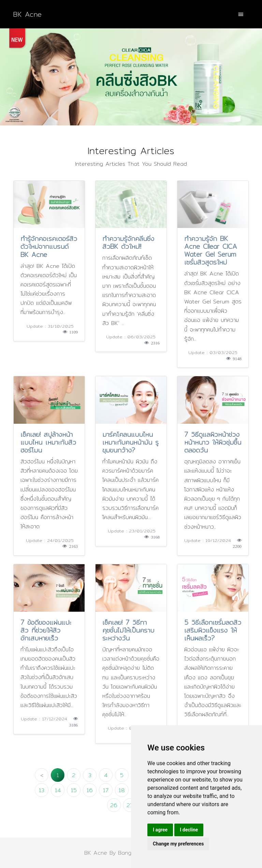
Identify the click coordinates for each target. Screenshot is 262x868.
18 (122, 790)
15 (74, 790)
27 (130, 805)
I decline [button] (189, 830)
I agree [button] (160, 830)
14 (58, 790)
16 (90, 790)
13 (42, 790)
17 (106, 790)
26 (114, 805)
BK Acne (27, 14)
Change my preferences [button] (178, 844)
